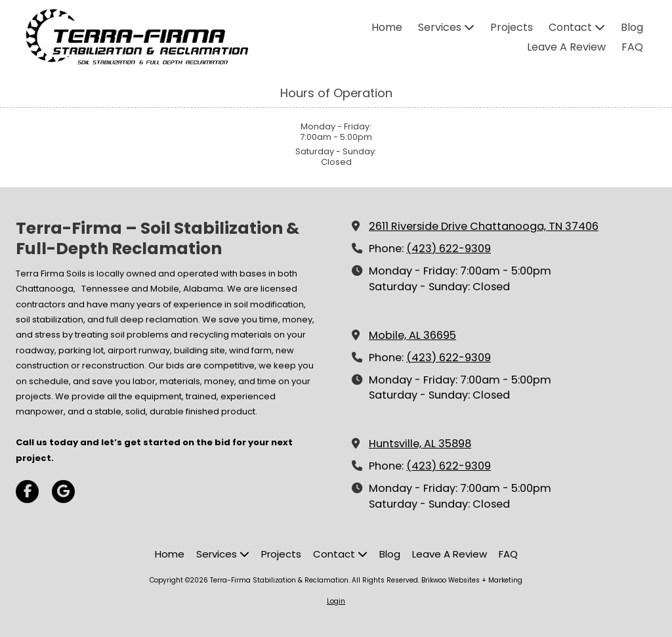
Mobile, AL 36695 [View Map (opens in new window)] (412, 335)
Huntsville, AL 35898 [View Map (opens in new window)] (420, 444)
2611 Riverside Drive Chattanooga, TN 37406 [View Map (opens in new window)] (484, 226)
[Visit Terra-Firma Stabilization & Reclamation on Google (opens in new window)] (63, 492)
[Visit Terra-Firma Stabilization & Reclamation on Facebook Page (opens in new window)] (27, 492)
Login (336, 601)
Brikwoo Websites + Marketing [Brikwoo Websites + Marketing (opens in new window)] (472, 580)
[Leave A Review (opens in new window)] (566, 48)
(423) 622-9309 (449, 249)
